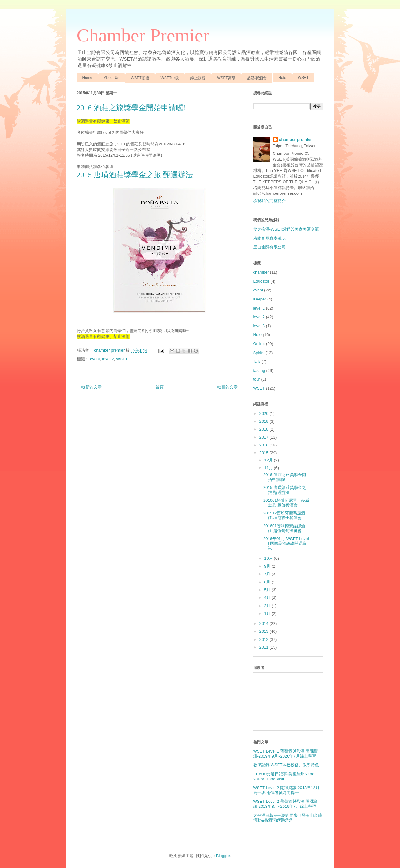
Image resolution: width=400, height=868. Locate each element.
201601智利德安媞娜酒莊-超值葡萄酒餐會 (284, 528)
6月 (268, 582)
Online (259, 344)
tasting (259, 371)
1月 (268, 614)
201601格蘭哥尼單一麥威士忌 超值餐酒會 (286, 503)
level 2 (108, 359)
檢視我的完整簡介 (269, 201)
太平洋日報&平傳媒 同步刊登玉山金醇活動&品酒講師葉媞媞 (288, 818)
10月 (269, 558)
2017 (265, 437)
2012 (265, 639)
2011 (265, 647)
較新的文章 (92, 387)
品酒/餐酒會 (257, 78)
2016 (265, 445)
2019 (265, 421)
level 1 (259, 308)
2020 (265, 414)
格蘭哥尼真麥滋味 (269, 238)
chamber (261, 272)
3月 (268, 606)
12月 (269, 460)
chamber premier (295, 140)
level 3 (259, 326)
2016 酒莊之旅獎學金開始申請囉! (285, 477)
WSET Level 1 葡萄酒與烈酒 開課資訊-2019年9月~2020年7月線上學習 (286, 754)
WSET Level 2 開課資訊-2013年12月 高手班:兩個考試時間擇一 (286, 790)
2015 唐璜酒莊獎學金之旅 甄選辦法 (135, 175)
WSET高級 (226, 78)
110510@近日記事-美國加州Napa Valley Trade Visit (284, 776)
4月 (268, 598)
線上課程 (198, 78)
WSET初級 (140, 78)
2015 (265, 453)
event (95, 359)
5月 (268, 590)
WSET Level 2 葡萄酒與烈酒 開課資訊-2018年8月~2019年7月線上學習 (286, 804)
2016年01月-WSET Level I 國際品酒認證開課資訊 (286, 544)
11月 (269, 468)
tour (257, 379)
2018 (265, 429)
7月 (268, 574)
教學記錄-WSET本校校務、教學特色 (286, 765)
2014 (265, 624)
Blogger (223, 856)
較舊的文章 (227, 387)
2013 (265, 631)
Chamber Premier (143, 35)
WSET (303, 78)
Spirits (259, 353)
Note (282, 78)
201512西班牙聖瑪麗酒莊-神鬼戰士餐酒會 (284, 516)
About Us (112, 78)
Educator (261, 281)
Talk (257, 361)
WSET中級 (170, 78)
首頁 (160, 387)
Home (87, 78)
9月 (268, 566)
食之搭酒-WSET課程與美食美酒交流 (286, 229)
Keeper (260, 299)
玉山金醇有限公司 (269, 247)
